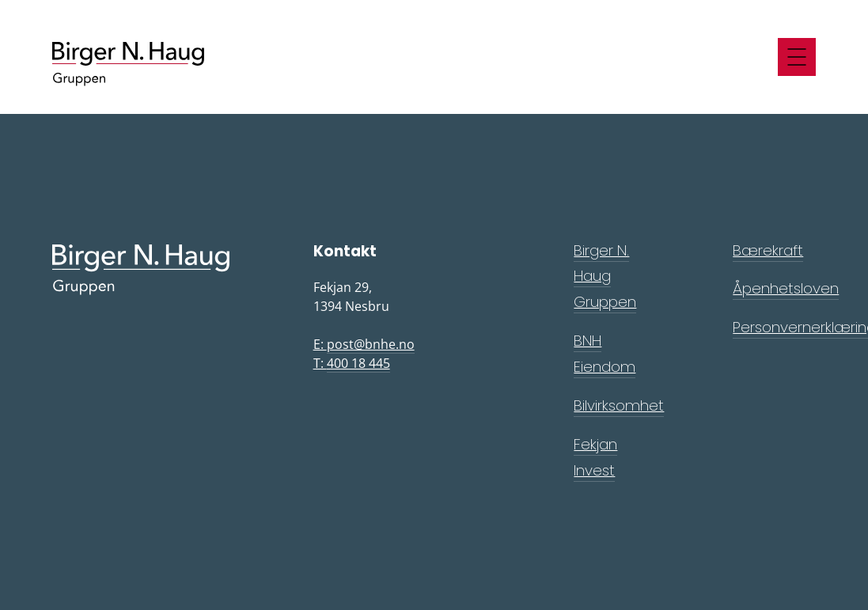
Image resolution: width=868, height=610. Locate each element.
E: (364, 345)
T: (352, 364)
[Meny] (797, 57)
